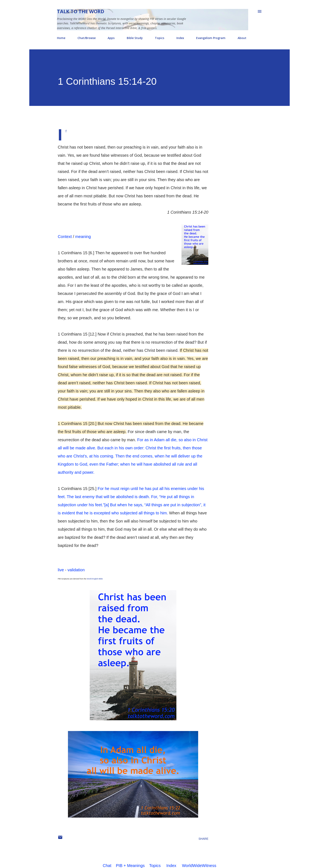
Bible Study (135, 38)
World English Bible (95, 579)
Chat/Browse (87, 38)
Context (65, 237)
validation (76, 570)
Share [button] (203, 839)
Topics (159, 38)
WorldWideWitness (199, 866)
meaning (83, 237)
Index (180, 38)
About (242, 38)
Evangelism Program (211, 38)
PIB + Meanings (130, 866)
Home (61, 38)
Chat (107, 866)
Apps (111, 38)
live (61, 570)
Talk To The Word (81, 11)
